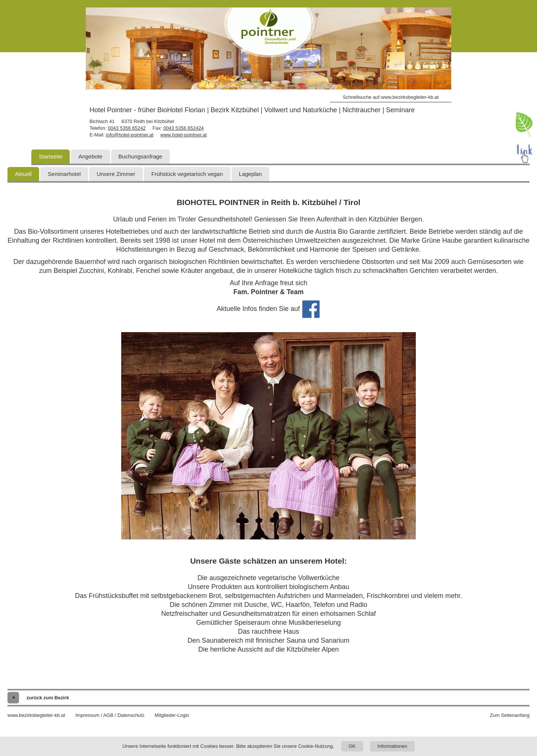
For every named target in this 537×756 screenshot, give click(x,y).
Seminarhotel (64, 174)
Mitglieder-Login (172, 715)
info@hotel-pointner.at (130, 135)
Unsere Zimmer (116, 174)
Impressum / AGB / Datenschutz (110, 715)
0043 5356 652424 (183, 128)
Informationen (392, 746)
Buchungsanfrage (141, 156)
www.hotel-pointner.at (183, 135)
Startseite (51, 156)
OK (352, 746)
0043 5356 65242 (127, 128)
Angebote (90, 156)
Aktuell (23, 174)
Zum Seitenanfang (510, 715)
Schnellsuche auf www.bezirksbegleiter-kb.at (391, 97)
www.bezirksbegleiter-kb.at (36, 715)
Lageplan (251, 174)
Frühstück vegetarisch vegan (187, 174)
